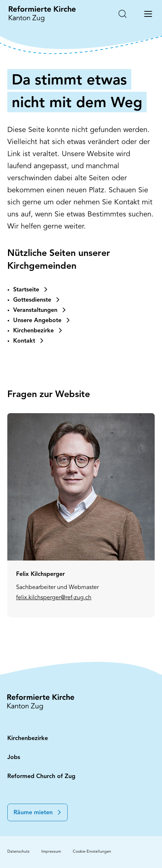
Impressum (51, 852)
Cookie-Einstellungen (92, 852)
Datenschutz (18, 852)
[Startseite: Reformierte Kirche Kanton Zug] (42, 14)
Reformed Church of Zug (41, 777)
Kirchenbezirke (28, 739)
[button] (37, 812)
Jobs (14, 758)
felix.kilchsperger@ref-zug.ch (54, 637)
